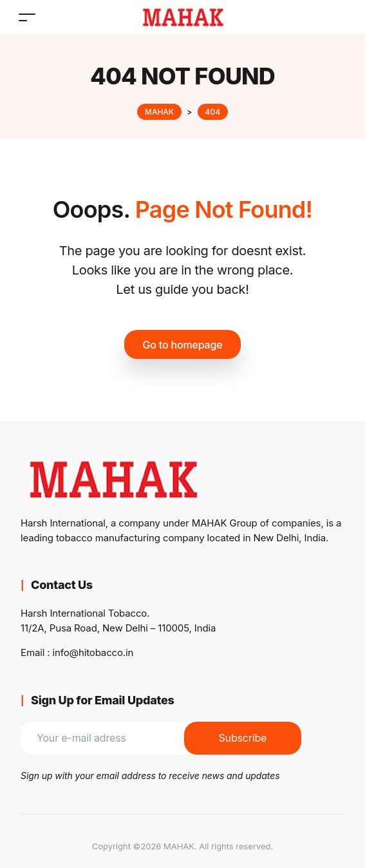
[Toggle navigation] (27, 17)
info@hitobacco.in (93, 652)
